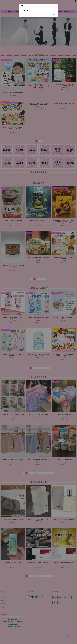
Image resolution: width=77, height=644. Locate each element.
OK (54, 15)
